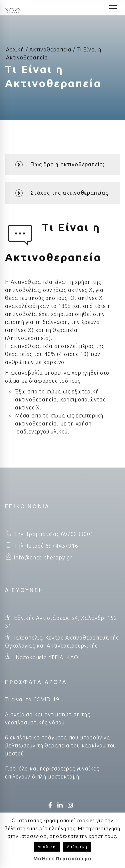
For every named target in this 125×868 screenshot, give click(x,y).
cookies (86, 820)
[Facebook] (50, 805)
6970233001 (76, 534)
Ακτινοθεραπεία (50, 49)
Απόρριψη (77, 847)
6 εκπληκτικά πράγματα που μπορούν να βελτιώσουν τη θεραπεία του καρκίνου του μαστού (60, 745)
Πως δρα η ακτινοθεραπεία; (60, 165)
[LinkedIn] (60, 805)
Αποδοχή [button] (47, 847)
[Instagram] (70, 805)
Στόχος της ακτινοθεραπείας (62, 193)
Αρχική (15, 49)
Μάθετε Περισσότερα (62, 858)
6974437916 (61, 546)
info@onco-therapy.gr (43, 557)
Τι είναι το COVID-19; (33, 699)
